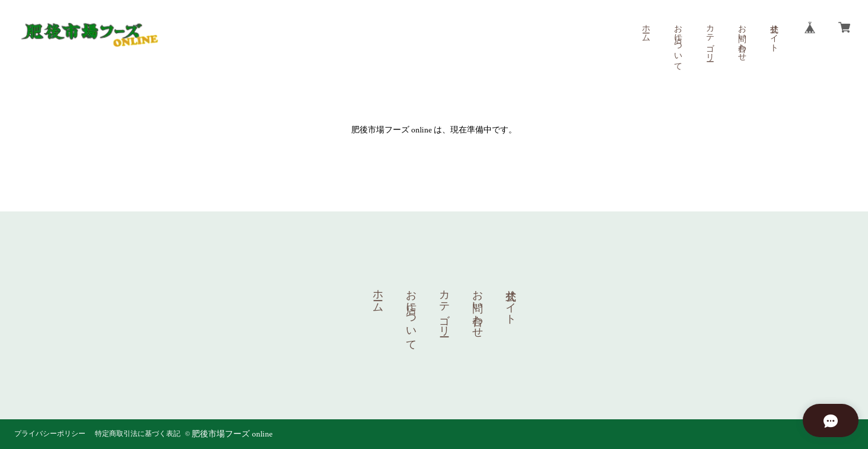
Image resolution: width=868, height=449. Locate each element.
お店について (678, 43)
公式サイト (774, 33)
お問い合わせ (742, 38)
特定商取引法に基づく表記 (138, 434)
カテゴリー (710, 38)
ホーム (646, 29)
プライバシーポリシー (50, 434)
